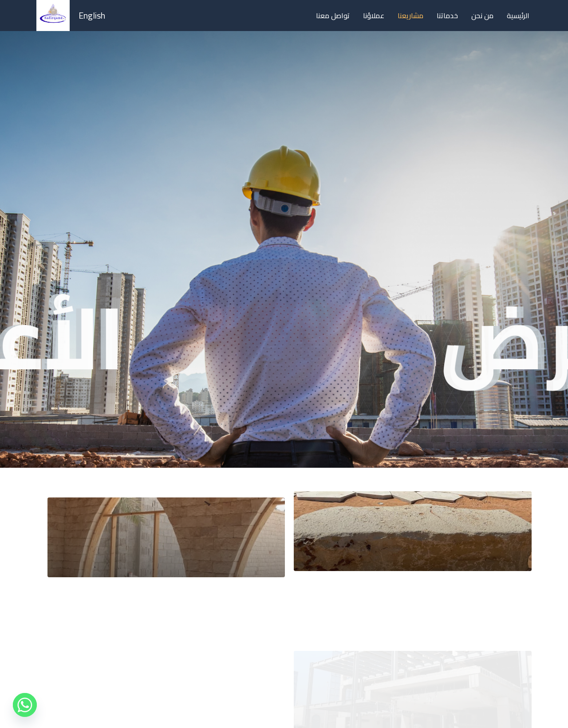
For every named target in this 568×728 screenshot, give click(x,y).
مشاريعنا (410, 16)
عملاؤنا (374, 16)
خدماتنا (447, 16)
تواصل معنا (333, 16)
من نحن (482, 16)
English (92, 15)
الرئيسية (518, 16)
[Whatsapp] (25, 705)
